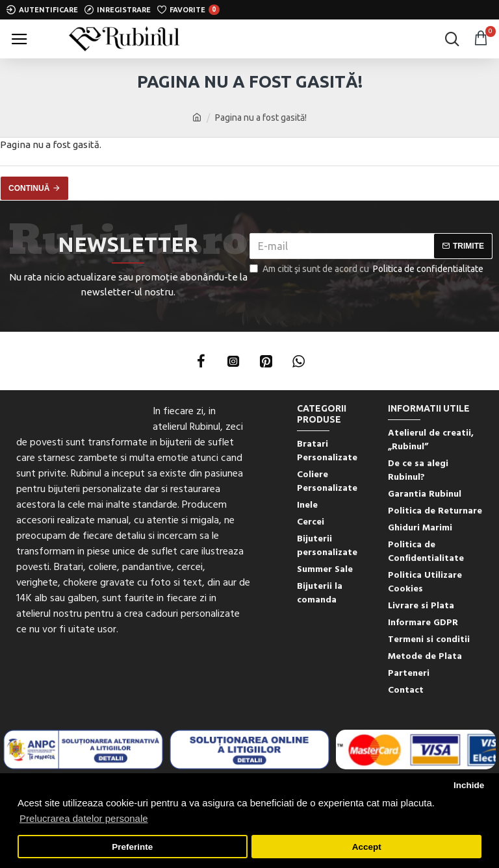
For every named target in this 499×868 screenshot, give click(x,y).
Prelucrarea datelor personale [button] (84, 818)
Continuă (29, 188)
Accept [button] (367, 847)
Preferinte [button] (132, 847)
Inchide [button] (469, 785)
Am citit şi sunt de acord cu (367, 269)
